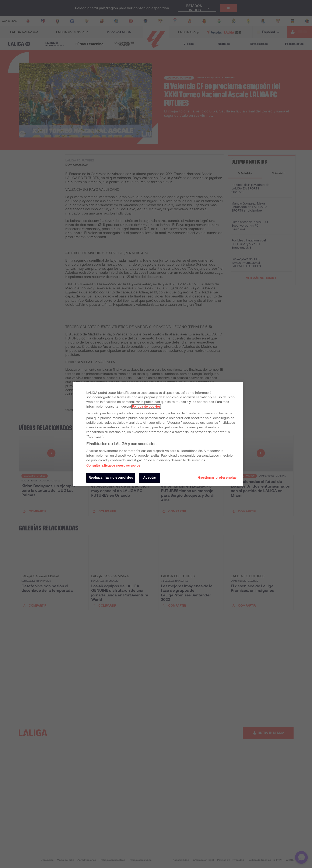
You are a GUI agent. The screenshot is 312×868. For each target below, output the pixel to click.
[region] (158, 434)
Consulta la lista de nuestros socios (113, 466)
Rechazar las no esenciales (111, 478)
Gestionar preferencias (217, 478)
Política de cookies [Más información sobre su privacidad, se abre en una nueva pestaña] (146, 407)
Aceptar (150, 478)
